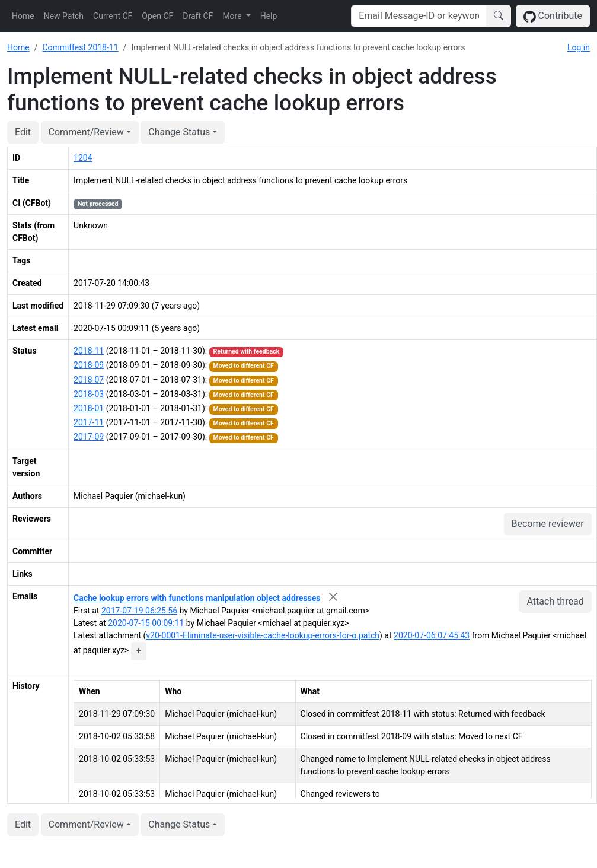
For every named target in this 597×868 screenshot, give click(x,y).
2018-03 (89, 394)
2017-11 (89, 422)
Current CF (113, 16)
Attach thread (555, 601)
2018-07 (89, 380)
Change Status (179, 132)
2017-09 (89, 437)
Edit (23, 132)
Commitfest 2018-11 (80, 47)
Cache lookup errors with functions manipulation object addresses (197, 598)
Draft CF (198, 16)
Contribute (553, 16)
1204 (83, 158)
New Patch (64, 16)
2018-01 (89, 408)
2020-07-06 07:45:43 (432, 635)
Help (269, 16)
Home (23, 16)
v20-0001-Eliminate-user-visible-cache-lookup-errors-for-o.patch (263, 635)
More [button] (233, 16)
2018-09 (89, 365)
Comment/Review (86, 132)
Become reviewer (548, 524)
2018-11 (89, 351)
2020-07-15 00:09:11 (146, 623)
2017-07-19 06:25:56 (139, 611)
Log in (579, 47)
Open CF (157, 16)
